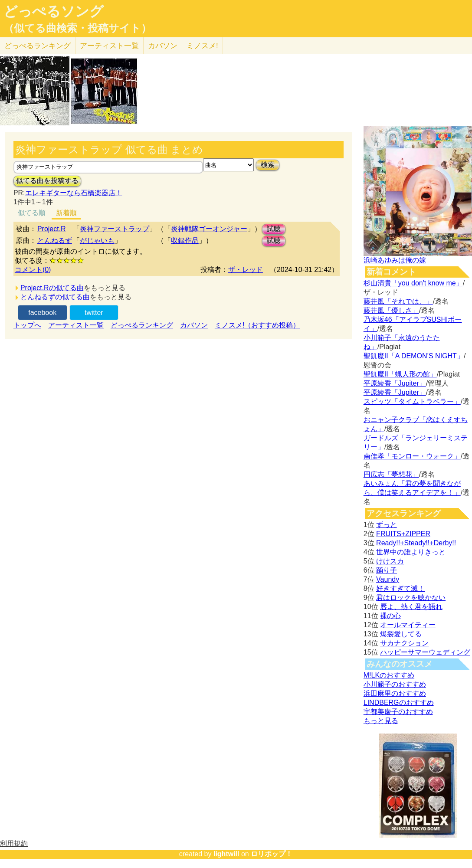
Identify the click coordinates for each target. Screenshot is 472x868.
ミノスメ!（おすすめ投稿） (257, 325)
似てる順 (32, 213)
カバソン (163, 46)
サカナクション (404, 643)
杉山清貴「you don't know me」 (413, 283)
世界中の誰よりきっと (411, 552)
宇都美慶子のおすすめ (398, 712)
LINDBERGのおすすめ (399, 703)
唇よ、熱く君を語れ (411, 607)
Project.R (52, 229)
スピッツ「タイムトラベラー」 (412, 401)
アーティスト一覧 (76, 325)
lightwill (226, 854)
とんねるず (55, 241)
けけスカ (390, 561)
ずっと (387, 525)
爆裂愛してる (401, 634)
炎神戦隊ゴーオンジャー (209, 229)
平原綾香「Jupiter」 (395, 383)
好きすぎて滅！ (400, 588)
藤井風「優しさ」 (391, 310)
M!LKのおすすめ (389, 675)
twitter (94, 313)
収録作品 (185, 241)
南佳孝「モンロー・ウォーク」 (412, 456)
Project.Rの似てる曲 (52, 288)
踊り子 (387, 570)
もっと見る (381, 721)
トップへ (27, 325)
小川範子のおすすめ (395, 684)
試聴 (274, 229)
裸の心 (390, 616)
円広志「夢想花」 (391, 474)
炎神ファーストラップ (115, 229)
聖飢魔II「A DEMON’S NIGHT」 (414, 356)
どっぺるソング (54, 11)
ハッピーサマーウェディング (425, 652)
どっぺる (38, 46)
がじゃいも (97, 241)
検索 (268, 165)
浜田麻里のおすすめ (395, 693)
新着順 (66, 213)
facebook (42, 313)
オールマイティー (408, 625)
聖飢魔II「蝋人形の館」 (400, 374)
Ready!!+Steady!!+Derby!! (416, 543)
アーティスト (109, 46)
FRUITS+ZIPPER (403, 534)
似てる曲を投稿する (47, 181)
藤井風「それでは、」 (398, 301)
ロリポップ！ (272, 854)
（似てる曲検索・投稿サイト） (77, 28)
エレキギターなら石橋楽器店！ (74, 193)
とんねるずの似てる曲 (55, 297)
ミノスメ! (202, 46)
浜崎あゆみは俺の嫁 (395, 260)
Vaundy (388, 579)
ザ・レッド (246, 270)
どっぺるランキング (142, 325)
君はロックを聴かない (411, 598)
